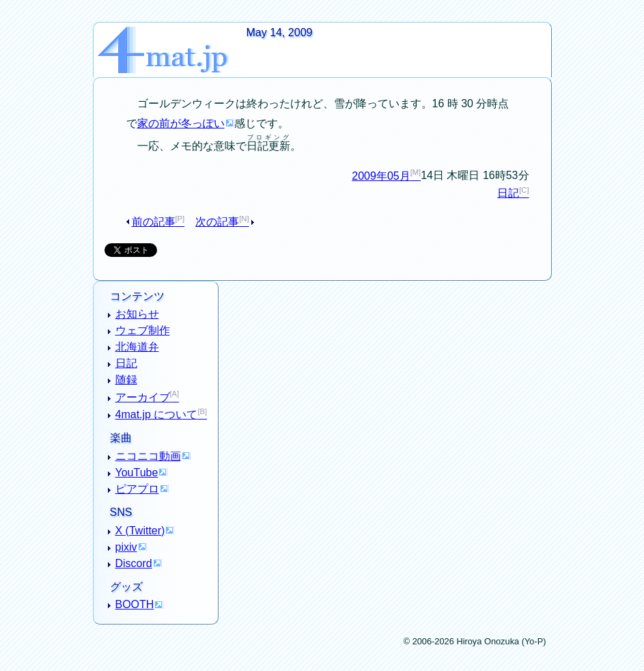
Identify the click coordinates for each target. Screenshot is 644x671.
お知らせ (137, 314)
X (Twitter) (140, 531)
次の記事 (217, 222)
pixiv (126, 547)
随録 (126, 380)
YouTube (137, 473)
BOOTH (135, 604)
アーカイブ (143, 397)
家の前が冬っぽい (181, 123)
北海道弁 (137, 347)
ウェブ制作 (143, 330)
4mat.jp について (157, 414)
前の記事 (154, 222)
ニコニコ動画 (148, 456)
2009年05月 (381, 176)
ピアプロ (137, 489)
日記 (508, 193)
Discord (134, 563)
